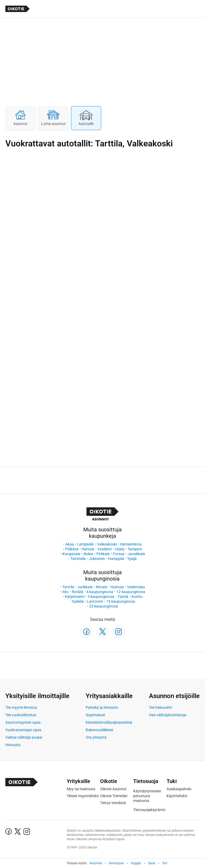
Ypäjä (132, 559)
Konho (137, 597)
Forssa (119, 554)
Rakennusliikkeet (100, 730)
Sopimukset (95, 715)
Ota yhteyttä (96, 737)
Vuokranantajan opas (23, 730)
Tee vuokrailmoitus (21, 715)
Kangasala (71, 554)
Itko (65, 592)
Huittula (117, 587)
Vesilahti (105, 549)
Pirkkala (103, 554)
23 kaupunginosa (104, 606)
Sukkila (78, 601)
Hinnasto (13, 745)
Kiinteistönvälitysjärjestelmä (109, 722)
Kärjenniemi (75, 597)
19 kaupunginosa (121, 601)
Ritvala (102, 587)
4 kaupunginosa (100, 592)
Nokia (88, 554)
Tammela (78, 559)
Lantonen (95, 601)
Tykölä (123, 597)
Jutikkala (85, 587)
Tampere (135, 549)
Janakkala (136, 554)
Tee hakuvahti (160, 707)
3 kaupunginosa (101, 597)
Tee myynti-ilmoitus (21, 707)
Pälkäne (72, 549)
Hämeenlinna (131, 544)
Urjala (120, 549)
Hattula (88, 549)
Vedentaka (136, 587)
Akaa (70, 544)
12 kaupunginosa (131, 592)
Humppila (116, 559)
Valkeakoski (107, 544)
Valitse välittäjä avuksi (24, 737)
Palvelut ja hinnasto (102, 707)
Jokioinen (97, 559)
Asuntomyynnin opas (23, 722)
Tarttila (68, 587)
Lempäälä (85, 544)
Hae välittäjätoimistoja (168, 715)
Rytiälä (78, 592)
